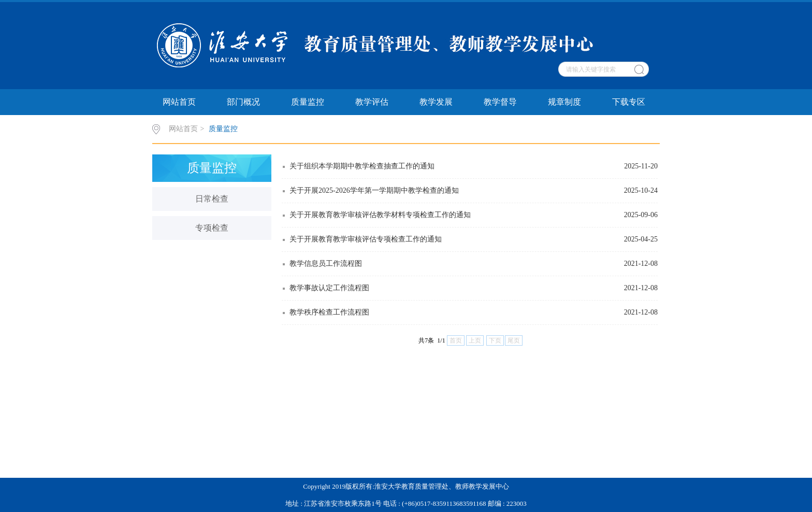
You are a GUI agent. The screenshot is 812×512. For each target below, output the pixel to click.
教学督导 (500, 102)
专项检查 (212, 228)
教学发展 (436, 102)
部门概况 (243, 102)
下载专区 (629, 102)
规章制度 (564, 102)
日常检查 (212, 199)
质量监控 (308, 102)
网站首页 (179, 102)
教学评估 (372, 102)
